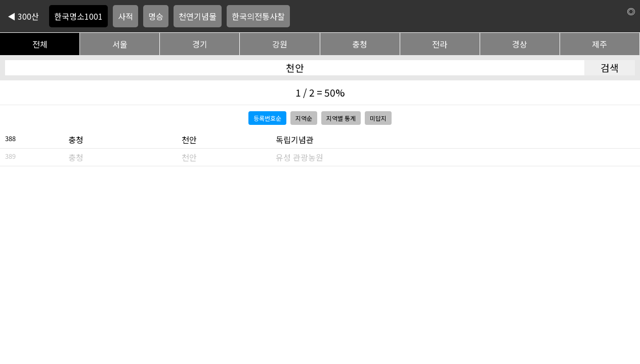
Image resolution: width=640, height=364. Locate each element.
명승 (156, 16)
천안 (189, 140)
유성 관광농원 (300, 157)
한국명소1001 (78, 16)
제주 (600, 44)
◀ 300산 (23, 16)
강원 (280, 44)
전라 (440, 44)
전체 (40, 44)
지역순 (304, 118)
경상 (520, 44)
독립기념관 (295, 140)
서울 (120, 44)
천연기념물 (198, 16)
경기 (200, 44)
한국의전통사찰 (258, 16)
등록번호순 (267, 118)
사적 (125, 16)
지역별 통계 (341, 118)
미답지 (378, 118)
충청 (360, 44)
